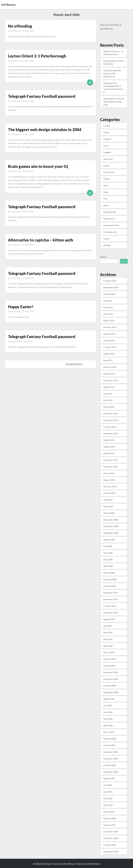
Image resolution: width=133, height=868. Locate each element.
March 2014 (109, 407)
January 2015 (109, 374)
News (106, 185)
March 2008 (109, 573)
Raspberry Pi (109, 219)
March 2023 (109, 321)
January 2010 (109, 493)
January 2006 (109, 745)
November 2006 (111, 679)
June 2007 (108, 632)
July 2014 (108, 394)
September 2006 (111, 692)
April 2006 (108, 725)
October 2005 (110, 765)
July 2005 (108, 785)
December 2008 (111, 520)
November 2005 (111, 759)
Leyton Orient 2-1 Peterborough (37, 56)
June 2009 (108, 500)
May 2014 (108, 400)
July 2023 (108, 301)
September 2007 (111, 612)
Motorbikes (109, 172)
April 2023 (108, 314)
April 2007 (108, 646)
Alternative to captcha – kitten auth (41, 240)
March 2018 (109, 340)
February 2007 (110, 659)
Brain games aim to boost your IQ (38, 166)
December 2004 (111, 832)
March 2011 (109, 473)
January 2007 (109, 666)
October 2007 (110, 606)
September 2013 (111, 433)
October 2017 (110, 347)
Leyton (106, 166)
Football (107, 139)
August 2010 (109, 480)
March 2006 (109, 732)
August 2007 (109, 619)
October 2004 (110, 845)
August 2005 (109, 778)
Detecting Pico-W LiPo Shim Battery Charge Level (114, 102)
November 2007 (111, 599)
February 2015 (110, 367)
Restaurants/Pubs (111, 225)
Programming (110, 212)
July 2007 (108, 626)
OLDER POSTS (74, 364)
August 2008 (109, 540)
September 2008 (111, 533)
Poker (106, 205)
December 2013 (111, 413)
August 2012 (109, 453)
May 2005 (108, 798)
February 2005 (110, 818)
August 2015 (109, 354)
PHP (105, 199)
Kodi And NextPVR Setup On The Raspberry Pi (112, 73)
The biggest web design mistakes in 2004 (45, 129)
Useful (106, 239)
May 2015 (108, 360)
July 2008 (108, 546)
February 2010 (110, 486)
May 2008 (108, 560)
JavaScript (108, 159)
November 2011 (111, 467)
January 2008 (109, 586)
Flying (106, 132)
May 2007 (108, 639)
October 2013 (110, 427)
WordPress (69, 864)
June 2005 (108, 792)
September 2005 (111, 772)
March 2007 (109, 652)
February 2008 (110, 579)
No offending (20, 26)
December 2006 (111, 672)
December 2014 (111, 380)
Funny (106, 146)
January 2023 (109, 334)
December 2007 (111, 593)
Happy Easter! (21, 307)
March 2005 (109, 812)
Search (103, 257)
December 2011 (111, 460)
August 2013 (109, 440)
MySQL (107, 179)
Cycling (107, 126)
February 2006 (110, 739)
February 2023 (110, 327)
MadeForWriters (92, 864)
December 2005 (111, 752)
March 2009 (109, 513)
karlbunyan (16, 31)
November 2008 (111, 526)
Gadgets (107, 152)
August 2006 (109, 699)
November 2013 (111, 420)
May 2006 (108, 719)
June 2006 (108, 712)
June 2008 (108, 553)
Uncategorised (110, 232)
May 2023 (108, 307)
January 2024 (109, 294)
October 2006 (110, 686)
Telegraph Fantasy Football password (42, 96)
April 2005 (108, 805)
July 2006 (108, 705)
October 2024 (110, 281)
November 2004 (111, 838)
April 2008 (108, 566)
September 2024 (111, 287)
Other (106, 192)
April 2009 (108, 506)
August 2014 (109, 387)
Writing (107, 245)
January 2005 (109, 825)
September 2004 (111, 851)
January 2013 (109, 447)
